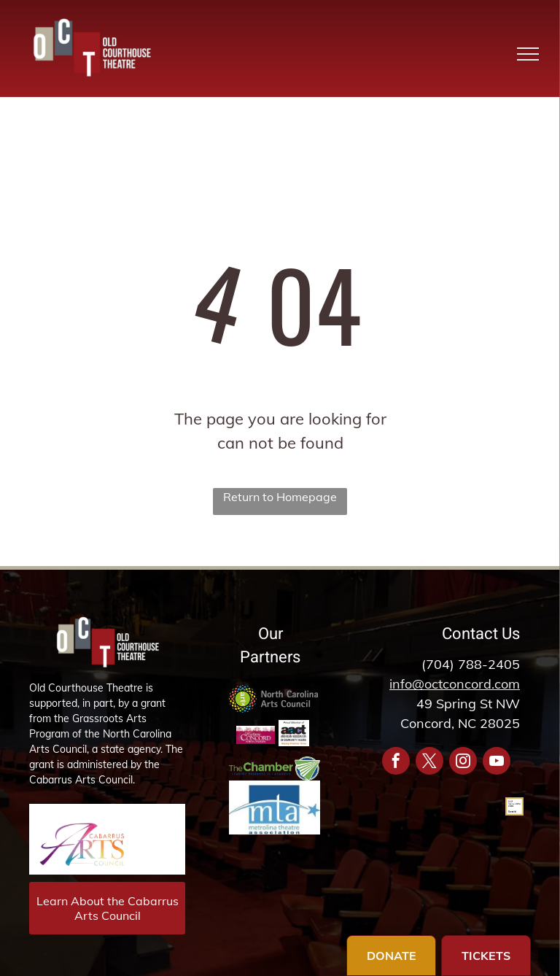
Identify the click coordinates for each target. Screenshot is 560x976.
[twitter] (429, 763)
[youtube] (497, 763)
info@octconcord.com (455, 684)
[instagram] (463, 763)
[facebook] (396, 763)
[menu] (528, 54)
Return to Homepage (280, 497)
